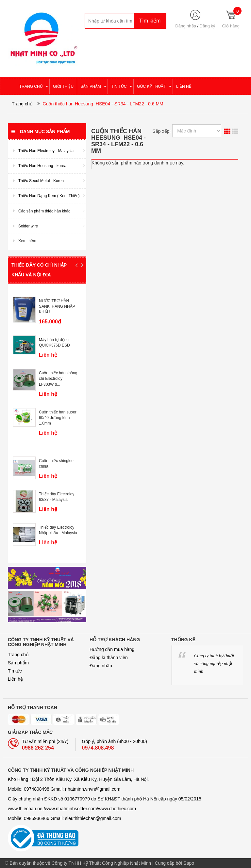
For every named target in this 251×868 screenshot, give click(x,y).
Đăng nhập (185, 26)
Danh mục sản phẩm (41, 132)
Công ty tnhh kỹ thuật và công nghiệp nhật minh (214, 664)
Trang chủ (18, 655)
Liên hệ (15, 679)
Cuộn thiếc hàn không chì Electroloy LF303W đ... (58, 379)
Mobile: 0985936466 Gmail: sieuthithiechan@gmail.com (65, 818)
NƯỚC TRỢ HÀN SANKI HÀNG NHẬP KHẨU (57, 306)
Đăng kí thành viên (109, 658)
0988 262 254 (38, 748)
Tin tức (15, 671)
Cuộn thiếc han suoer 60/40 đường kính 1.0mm (58, 418)
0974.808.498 (98, 748)
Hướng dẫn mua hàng (112, 649)
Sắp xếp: (162, 131)
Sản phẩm (18, 663)
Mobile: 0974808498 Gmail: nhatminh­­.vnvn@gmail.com (64, 789)
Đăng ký (208, 26)
